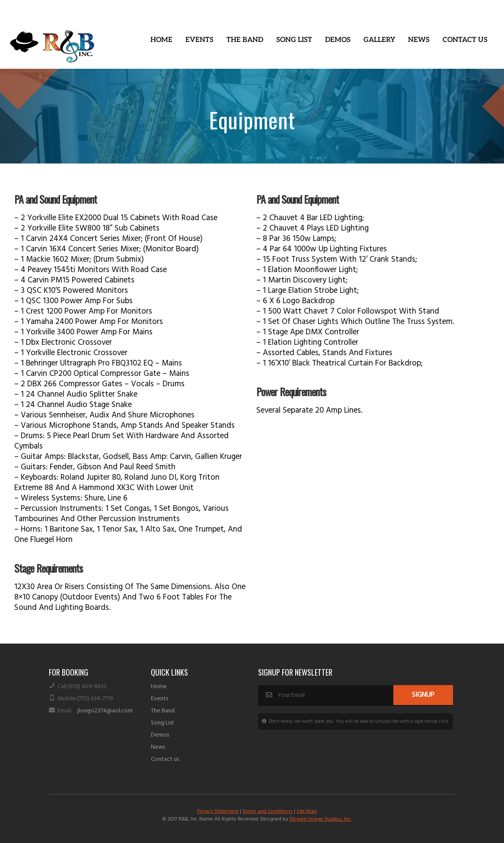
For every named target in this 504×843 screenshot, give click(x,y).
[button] (199, 40)
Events (199, 40)
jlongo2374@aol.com (105, 711)
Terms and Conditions (268, 811)
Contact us (165, 759)
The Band (245, 40)
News (419, 40)
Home (161, 40)
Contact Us (465, 40)
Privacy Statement (218, 811)
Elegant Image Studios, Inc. (321, 819)
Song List (294, 40)
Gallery (379, 40)
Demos (338, 40)
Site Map (307, 811)
